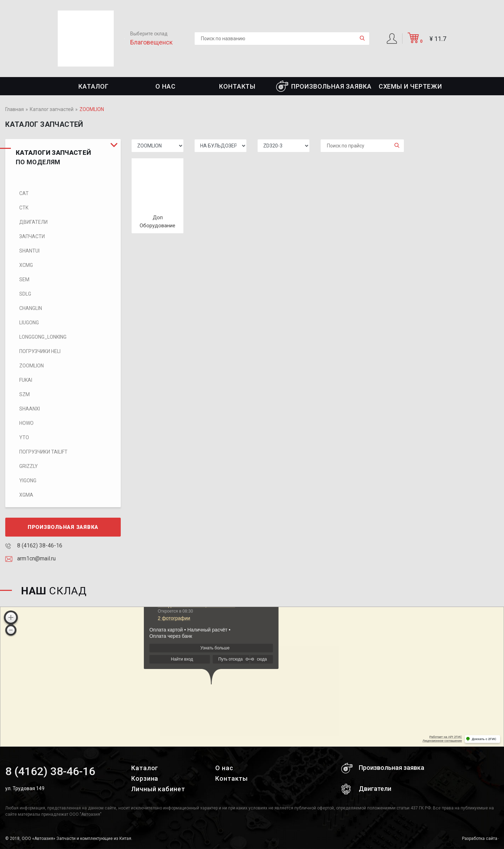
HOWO (26, 423)
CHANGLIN (31, 308)
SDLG (25, 294)
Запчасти (32, 236)
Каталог (93, 86)
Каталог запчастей (52, 109)
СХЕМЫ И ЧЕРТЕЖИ (411, 86)
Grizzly (29, 466)
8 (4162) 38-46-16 (34, 546)
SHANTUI (29, 251)
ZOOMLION (31, 366)
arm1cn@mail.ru (30, 558)
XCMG (26, 265)
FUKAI (26, 380)
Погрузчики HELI (40, 351)
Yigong (28, 481)
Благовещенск (151, 42)
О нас (166, 86)
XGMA (26, 495)
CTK (24, 208)
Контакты (237, 86)
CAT (24, 193)
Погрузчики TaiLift (43, 452)
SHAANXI (30, 409)
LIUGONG (29, 323)
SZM (24, 394)
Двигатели (33, 222)
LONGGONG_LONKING (43, 337)
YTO (24, 437)
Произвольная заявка (324, 86)
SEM (24, 279)
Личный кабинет (158, 789)
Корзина (145, 778)
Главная (15, 109)
